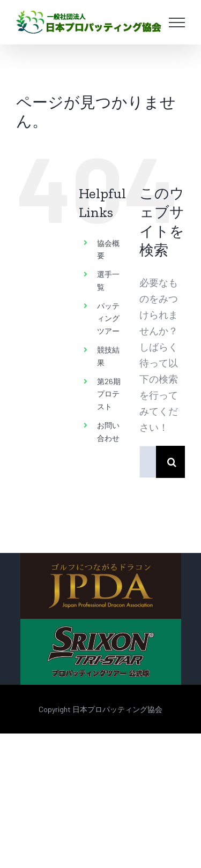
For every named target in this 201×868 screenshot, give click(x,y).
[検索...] (148, 462)
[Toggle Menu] (177, 23)
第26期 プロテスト (109, 394)
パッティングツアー (108, 319)
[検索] (172, 462)
